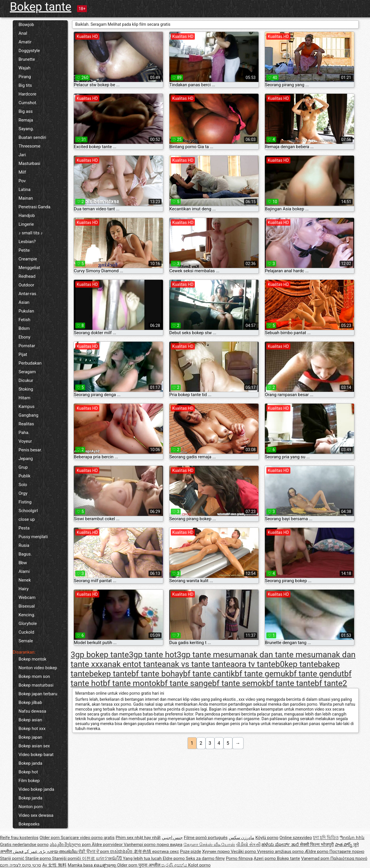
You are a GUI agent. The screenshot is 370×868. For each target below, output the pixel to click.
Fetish (24, 320)
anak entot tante (132, 664)
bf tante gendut (317, 674)
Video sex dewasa (36, 815)
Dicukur (26, 380)
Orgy (23, 493)
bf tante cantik (209, 674)
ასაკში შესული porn (71, 845)
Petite (24, 250)
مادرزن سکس (242, 838)
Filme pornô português (206, 838)
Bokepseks (29, 824)
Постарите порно (347, 852)
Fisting (25, 502)
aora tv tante (253, 664)
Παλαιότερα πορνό (349, 858)
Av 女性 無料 (54, 865)
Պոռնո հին (352, 838)
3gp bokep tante (100, 655)
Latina (24, 190)
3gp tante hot (153, 655)
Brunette (27, 59)
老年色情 (143, 852)
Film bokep (29, 781)
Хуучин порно (216, 852)
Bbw (23, 563)
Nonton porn (31, 807)
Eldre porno (174, 858)
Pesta (24, 528)
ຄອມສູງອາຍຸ (106, 865)
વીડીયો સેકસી (248, 845)
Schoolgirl (28, 511)
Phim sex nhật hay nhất (138, 838)
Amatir (25, 42)
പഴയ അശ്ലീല (63, 852)
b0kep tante (297, 664)
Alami (24, 571)
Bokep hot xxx (32, 729)
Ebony (24, 337)
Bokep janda (30, 763)
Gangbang (28, 415)
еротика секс (166, 852)
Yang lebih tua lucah (143, 858)
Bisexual (27, 606)
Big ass (26, 111)
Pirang (25, 77)
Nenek (25, 580)
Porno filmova (239, 858)
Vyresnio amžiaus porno (281, 852)
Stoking (26, 389)
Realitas (26, 424)
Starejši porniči (67, 858)
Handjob (27, 216)
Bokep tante (41, 7)
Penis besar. (30, 450)
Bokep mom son (34, 676)
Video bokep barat (36, 755)
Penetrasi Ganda (34, 207)
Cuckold (26, 632)
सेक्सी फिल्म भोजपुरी (317, 845)
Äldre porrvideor (108, 845)
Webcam (27, 597)
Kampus (26, 407)
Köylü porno (267, 838)
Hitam (24, 398)
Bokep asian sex (34, 746)
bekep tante (110, 674)
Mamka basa (81, 865)
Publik (24, 476)
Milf (22, 172)
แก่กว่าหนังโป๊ (110, 858)
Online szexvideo (296, 838)
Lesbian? (27, 242)
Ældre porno (317, 852)
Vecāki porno (244, 852)
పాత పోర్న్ (344, 845)
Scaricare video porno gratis (88, 838)
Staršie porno (39, 858)
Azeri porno (265, 858)
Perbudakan (30, 363)
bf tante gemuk (262, 674)
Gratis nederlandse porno (24, 845)
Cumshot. (28, 103)
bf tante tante (291, 683)
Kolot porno (199, 865)
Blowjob (26, 25)
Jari (22, 155)
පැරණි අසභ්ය (175, 865)
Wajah (24, 68)
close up (27, 519)
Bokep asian (30, 720)
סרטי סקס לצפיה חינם (21, 865)
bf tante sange (186, 683)
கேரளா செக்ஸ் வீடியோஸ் (209, 845)
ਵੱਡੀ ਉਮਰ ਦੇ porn (94, 852)
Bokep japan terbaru (38, 694)
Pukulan (26, 311)
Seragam (27, 372)
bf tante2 (331, 683)
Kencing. (27, 615)
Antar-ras (27, 294)
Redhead (27, 276)
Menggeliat (29, 268)
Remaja (26, 120)
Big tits (25, 85)
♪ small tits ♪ (31, 233)
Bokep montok (32, 659)
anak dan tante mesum (281, 655)
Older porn (50, 838)
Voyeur (25, 441)
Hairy (24, 589)
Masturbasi (29, 163)
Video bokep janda (36, 789)
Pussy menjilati (33, 537)
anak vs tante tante (196, 664)
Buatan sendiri (32, 137)
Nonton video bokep (38, 668)
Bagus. (25, 554)
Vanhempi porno (140, 845)
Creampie (28, 259)
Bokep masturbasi (36, 685)
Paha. (24, 433)
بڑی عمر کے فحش (30, 852)
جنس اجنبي (172, 838)
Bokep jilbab (30, 703)
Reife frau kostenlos (19, 838)
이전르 (89, 858)
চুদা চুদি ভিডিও (326, 838)
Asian (24, 302)
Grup (23, 467)
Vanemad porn (316, 858)
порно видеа (170, 845)
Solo (23, 485)
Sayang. (26, 129)
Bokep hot (28, 772)
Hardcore (28, 94)
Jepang (26, 459)
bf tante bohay (157, 674)
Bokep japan (30, 737)
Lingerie (26, 224)
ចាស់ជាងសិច (122, 852)
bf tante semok (239, 683)
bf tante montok (131, 683)
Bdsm (24, 328)
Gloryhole (28, 624)
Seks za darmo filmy (205, 858)
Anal (23, 33)
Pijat (23, 354)
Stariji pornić (13, 858)
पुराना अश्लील (150, 865)
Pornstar (27, 346)
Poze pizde (191, 852)
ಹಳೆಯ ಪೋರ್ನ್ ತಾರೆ (281, 845)
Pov (22, 181)
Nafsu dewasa (32, 711)
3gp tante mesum (209, 655)
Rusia (24, 545)
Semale (26, 641)
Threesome (29, 146)
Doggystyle (29, 51)
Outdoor (26, 285)
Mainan (26, 198)
